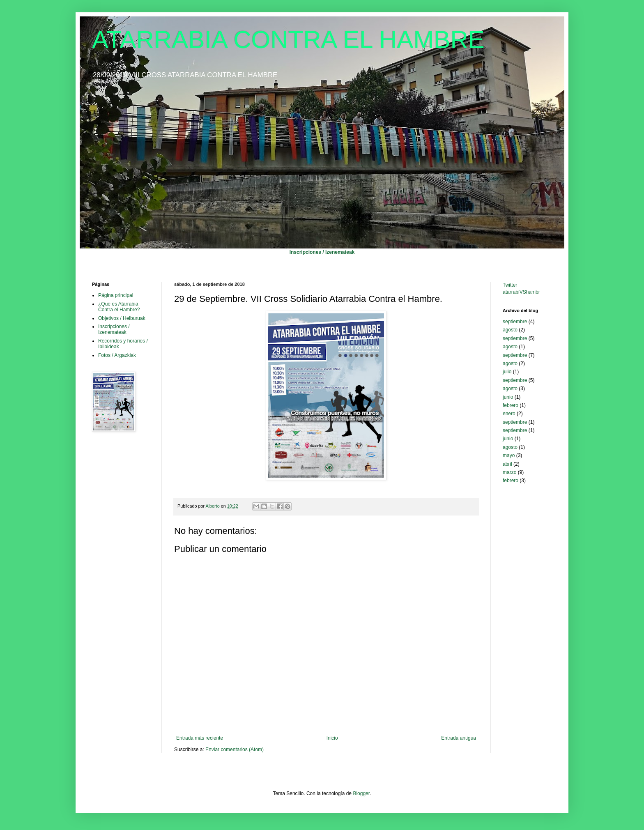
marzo (509, 472)
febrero (511, 405)
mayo (509, 455)
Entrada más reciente (200, 738)
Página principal (116, 295)
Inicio (332, 738)
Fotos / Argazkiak (117, 355)
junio (508, 397)
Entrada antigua (459, 738)
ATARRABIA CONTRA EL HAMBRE (288, 40)
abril (507, 464)
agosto (510, 330)
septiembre (515, 322)
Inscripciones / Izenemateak (322, 252)
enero (509, 414)
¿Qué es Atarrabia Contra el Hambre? (119, 307)
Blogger (361, 793)
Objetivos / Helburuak (122, 318)
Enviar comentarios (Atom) (235, 750)
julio (507, 372)
